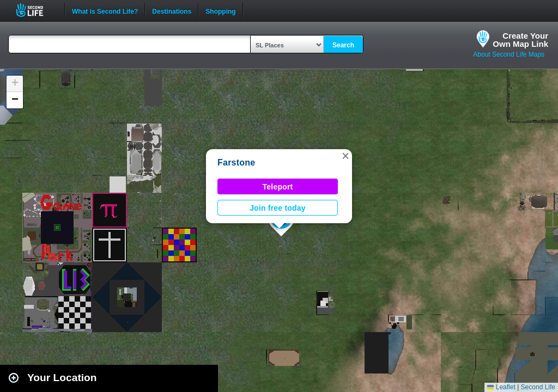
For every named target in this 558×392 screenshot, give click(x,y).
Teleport (278, 187)
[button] (345, 156)
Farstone (236, 163)
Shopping (220, 10)
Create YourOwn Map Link (520, 40)
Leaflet (501, 387)
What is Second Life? (105, 10)
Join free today (278, 208)
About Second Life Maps (509, 54)
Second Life (36, 10)
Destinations (172, 10)
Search (343, 45)
